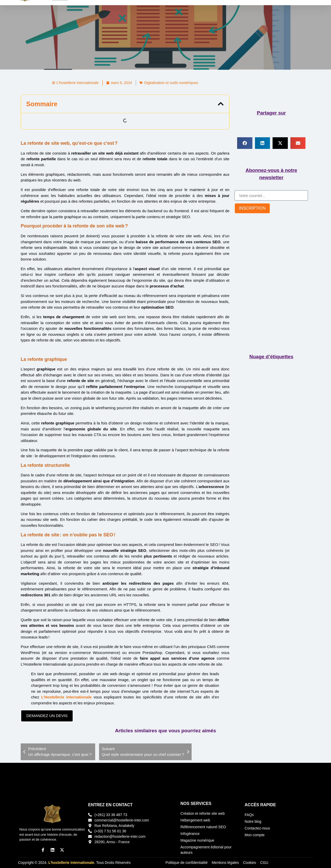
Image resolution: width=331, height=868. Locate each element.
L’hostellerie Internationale (71, 863)
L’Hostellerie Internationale (66, 697)
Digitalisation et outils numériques (171, 83)
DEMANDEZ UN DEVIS (47, 716)
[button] (221, 104)
